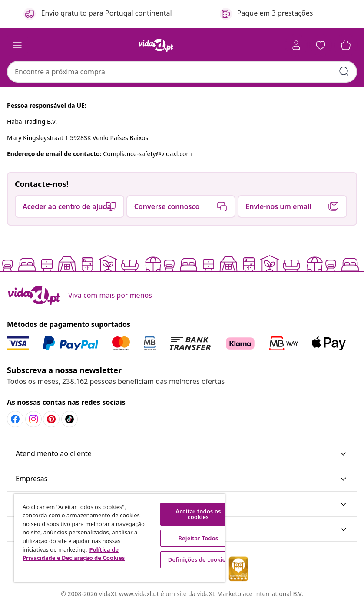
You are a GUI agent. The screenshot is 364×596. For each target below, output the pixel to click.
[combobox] (182, 72)
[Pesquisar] (344, 71)
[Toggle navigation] (17, 45)
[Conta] (296, 45)
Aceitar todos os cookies (198, 514)
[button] (321, 45)
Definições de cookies (198, 559)
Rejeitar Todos (199, 538)
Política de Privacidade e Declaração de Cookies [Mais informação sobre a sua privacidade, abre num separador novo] (74, 554)
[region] (119, 538)
